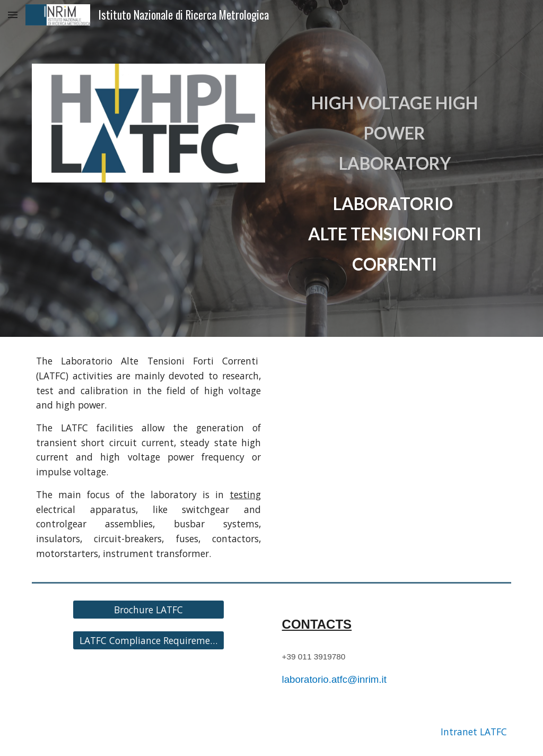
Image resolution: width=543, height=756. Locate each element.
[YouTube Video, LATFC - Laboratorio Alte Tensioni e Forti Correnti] (395, 418)
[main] (395, 168)
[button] (13, 15)
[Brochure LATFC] (148, 610)
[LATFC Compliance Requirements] (148, 641)
